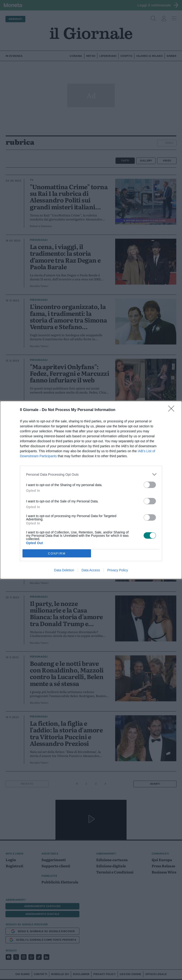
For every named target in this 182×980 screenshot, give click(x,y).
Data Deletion (64, 570)
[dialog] (91, 490)
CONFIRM (57, 553)
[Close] (173, 410)
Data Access (91, 570)
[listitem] (91, 474)
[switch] (150, 485)
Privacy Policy (118, 570)
